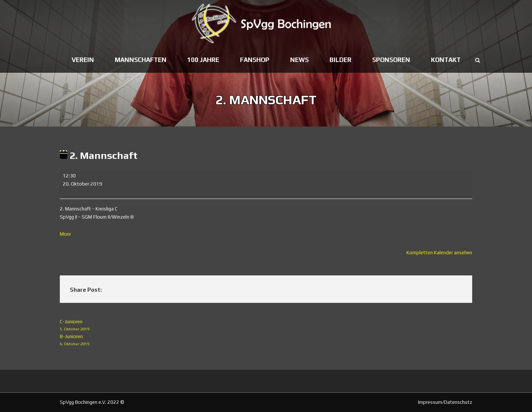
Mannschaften (141, 60)
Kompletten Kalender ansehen (439, 253)
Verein (83, 60)
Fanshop (255, 60)
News (299, 60)
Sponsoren (391, 60)
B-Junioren (266, 341)
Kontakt (446, 60)
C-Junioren (266, 326)
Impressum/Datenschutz (445, 402)
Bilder (340, 60)
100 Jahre (203, 60)
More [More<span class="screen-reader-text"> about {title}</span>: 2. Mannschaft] (65, 234)
